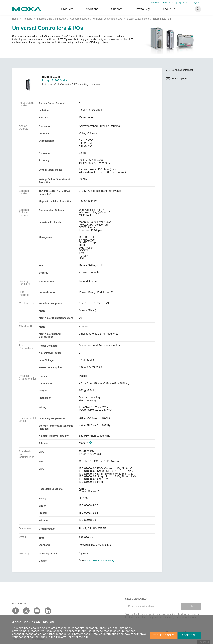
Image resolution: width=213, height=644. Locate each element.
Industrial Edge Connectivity (51, 19)
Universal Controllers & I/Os (108, 19)
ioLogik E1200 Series (138, 19)
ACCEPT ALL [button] (190, 635)
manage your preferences (73, 634)
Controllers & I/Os (79, 19)
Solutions (92, 9)
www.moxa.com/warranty (99, 561)
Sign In (196, 2)
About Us (169, 9)
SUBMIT (191, 606)
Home (15, 19)
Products (28, 19)
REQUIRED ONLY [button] (163, 635)
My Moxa (182, 3)
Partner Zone (169, 3)
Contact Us (155, 3)
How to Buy (142, 9)
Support (116, 9)
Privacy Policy (66, 637)
